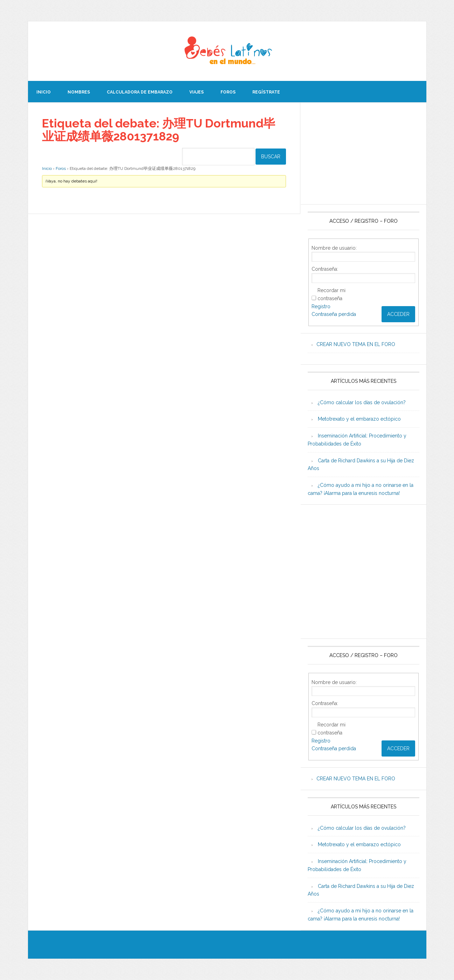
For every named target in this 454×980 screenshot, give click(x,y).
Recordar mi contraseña (331, 294)
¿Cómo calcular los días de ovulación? (362, 402)
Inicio (47, 168)
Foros (61, 168)
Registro (321, 306)
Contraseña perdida (334, 314)
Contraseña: (325, 269)
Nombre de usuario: (334, 248)
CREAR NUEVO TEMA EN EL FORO (356, 344)
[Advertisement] (364, 153)
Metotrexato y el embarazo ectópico (359, 419)
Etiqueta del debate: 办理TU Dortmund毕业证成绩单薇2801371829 (159, 129)
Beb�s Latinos (227, 51)
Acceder (398, 314)
